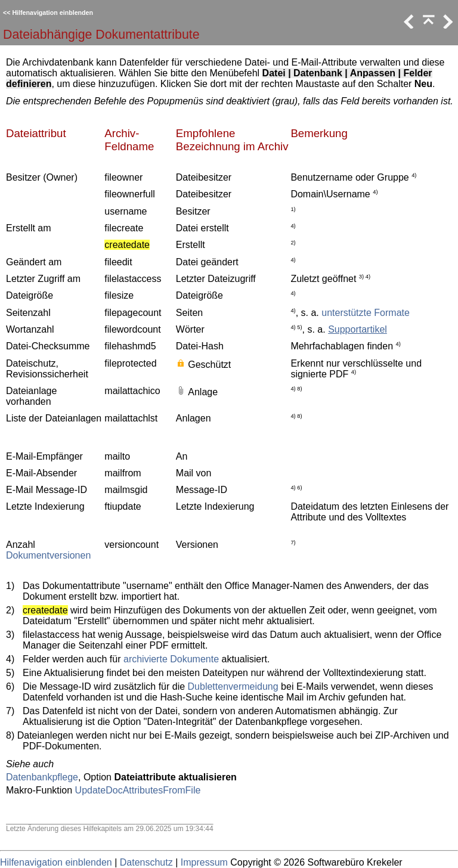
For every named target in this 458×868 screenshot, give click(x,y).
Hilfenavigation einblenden (52, 13)
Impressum (204, 862)
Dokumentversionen (48, 555)
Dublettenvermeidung (233, 686)
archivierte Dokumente (171, 659)
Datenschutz (146, 862)
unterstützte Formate (366, 313)
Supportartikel (358, 329)
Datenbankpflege (42, 777)
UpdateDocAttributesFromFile (138, 790)
